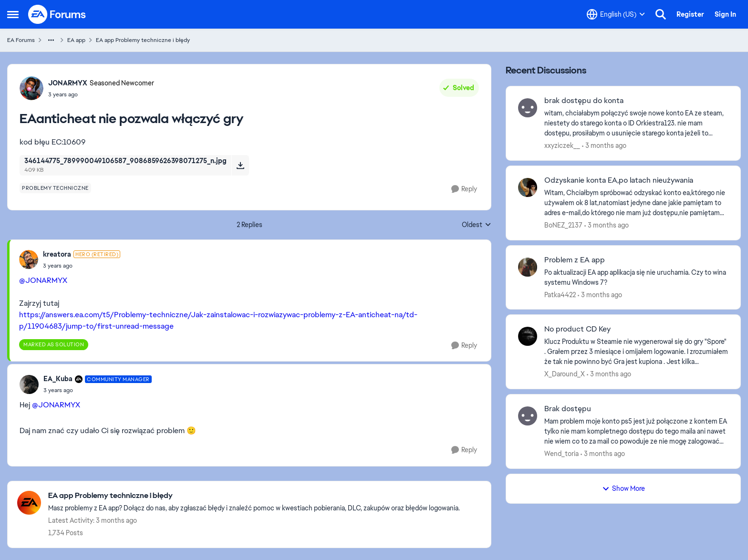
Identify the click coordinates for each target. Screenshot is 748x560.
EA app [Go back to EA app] (76, 40)
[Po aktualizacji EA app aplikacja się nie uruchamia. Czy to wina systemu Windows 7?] (636, 277)
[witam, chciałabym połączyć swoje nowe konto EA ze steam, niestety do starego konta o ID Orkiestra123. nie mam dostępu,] (636, 123)
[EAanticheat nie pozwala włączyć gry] (82, 266)
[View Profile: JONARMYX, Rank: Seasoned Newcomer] (31, 88)
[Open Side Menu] (13, 14)
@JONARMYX (43, 280)
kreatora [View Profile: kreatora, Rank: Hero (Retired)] (57, 254)
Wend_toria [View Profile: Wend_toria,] (561, 454)
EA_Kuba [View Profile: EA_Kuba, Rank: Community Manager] (58, 379)
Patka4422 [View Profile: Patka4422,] (560, 294)
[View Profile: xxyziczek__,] (528, 108)
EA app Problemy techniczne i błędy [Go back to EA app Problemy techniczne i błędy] (143, 40)
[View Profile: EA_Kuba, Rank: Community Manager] (29, 384)
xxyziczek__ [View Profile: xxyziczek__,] (562, 145)
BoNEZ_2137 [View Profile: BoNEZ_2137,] (563, 225)
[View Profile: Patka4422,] (528, 267)
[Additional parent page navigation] (51, 40)
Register (690, 14)
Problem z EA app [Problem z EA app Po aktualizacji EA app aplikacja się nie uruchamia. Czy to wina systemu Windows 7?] (575, 260)
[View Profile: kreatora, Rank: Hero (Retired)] (29, 259)
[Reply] (464, 189)
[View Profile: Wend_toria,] (528, 416)
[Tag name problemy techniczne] (55, 188)
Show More (623, 488)
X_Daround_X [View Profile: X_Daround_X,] (565, 374)
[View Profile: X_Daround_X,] (528, 336)
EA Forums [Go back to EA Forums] (21, 40)
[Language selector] (616, 14)
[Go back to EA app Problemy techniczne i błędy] (254, 496)
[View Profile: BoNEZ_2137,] (528, 187)
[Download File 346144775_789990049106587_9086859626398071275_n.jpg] (240, 165)
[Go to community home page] (57, 14)
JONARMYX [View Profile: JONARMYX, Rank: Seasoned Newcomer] (68, 83)
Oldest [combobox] (477, 225)
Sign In (725, 14)
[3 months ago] (604, 146)
